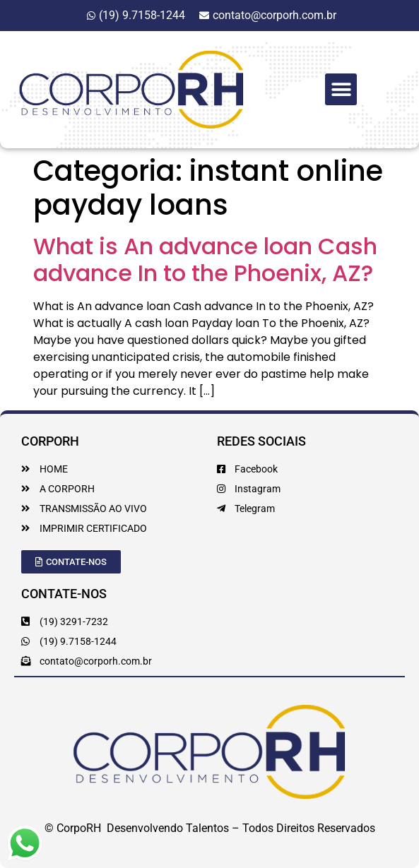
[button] (341, 89)
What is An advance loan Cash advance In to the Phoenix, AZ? (205, 260)
